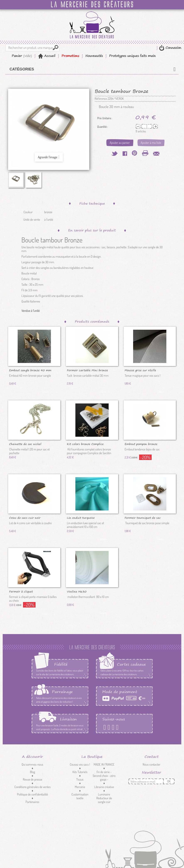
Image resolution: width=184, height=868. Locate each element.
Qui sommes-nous (32, 764)
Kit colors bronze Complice (85, 444)
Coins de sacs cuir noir (25, 518)
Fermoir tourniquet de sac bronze (143, 518)
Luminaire (104, 794)
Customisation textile (80, 796)
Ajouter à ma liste (151, 143)
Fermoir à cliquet (21, 591)
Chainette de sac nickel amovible (25, 444)
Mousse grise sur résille (140, 370)
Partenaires (32, 802)
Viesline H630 (77, 591)
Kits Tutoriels (80, 772)
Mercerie (80, 787)
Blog (33, 772)
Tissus (80, 779)
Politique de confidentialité (33, 794)
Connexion (173, 48)
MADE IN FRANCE (104, 764)
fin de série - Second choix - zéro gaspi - (104, 776)
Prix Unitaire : (105, 118)
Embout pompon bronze (141, 444)
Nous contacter (151, 764)
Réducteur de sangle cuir (104, 800)
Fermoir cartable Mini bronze (87, 370)
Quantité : (102, 127)
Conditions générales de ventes (33, 787)
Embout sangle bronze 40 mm (30, 370)
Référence (101, 99)
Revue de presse (33, 779)
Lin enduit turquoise (81, 518)
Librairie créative (104, 787)
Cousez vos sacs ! (80, 764)
